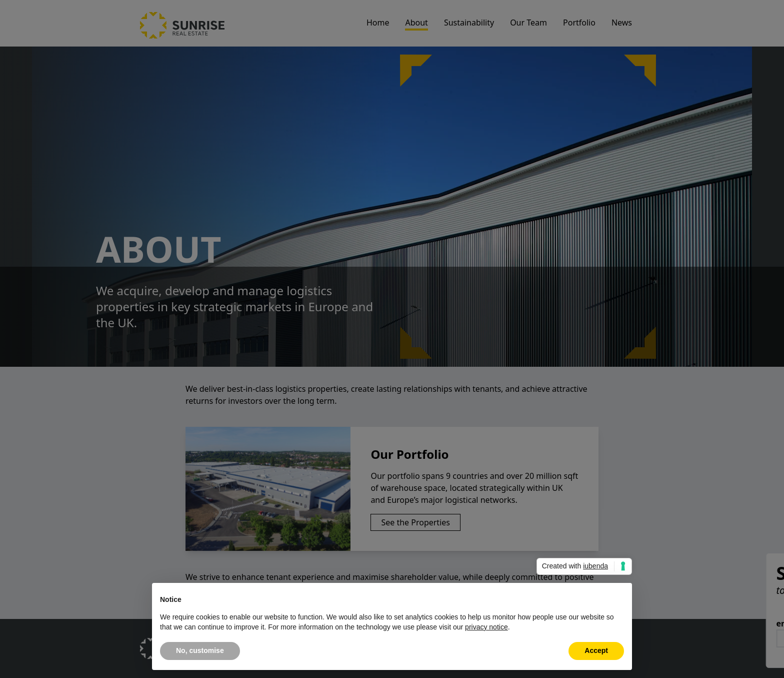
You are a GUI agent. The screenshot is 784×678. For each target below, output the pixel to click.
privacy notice (486, 627)
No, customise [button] (200, 650)
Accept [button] (596, 650)
